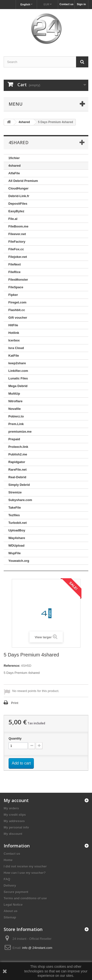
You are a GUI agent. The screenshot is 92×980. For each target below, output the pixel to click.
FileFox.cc (16, 249)
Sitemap (10, 917)
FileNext (15, 264)
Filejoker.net (18, 257)
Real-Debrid (17, 477)
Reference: (12, 666)
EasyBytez (16, 211)
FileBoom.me (18, 226)
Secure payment (16, 892)
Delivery (10, 886)
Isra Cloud (16, 348)
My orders (11, 808)
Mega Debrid (18, 386)
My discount (13, 834)
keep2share (17, 363)
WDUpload (16, 546)
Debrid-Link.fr (19, 196)
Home (8, 860)
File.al (13, 219)
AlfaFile (14, 173)
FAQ (7, 879)
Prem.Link (16, 424)
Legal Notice (13, 905)
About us (11, 911)
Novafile (15, 409)
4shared (14, 166)
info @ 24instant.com (37, 948)
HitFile (13, 325)
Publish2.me (18, 454)
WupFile (14, 553)
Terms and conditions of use (25, 898)
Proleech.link (18, 447)
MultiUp (14, 394)
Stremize (15, 492)
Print (15, 703)
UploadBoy (17, 530)
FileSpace (16, 287)
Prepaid (14, 439)
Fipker (13, 295)
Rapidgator (17, 462)
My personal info (16, 827)
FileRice (14, 272)
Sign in (81, 4)
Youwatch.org (19, 561)
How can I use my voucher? (25, 873)
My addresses (14, 821)
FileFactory (17, 242)
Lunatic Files (18, 378)
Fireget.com (17, 302)
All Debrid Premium (23, 181)
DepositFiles (18, 204)
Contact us (66, 4)
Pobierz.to (16, 416)
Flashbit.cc (17, 310)
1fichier (14, 158)
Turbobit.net (18, 523)
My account (16, 800)
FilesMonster (18, 280)
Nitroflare (15, 401)
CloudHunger (18, 188)
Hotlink (14, 333)
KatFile (14, 356)
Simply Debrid (19, 485)
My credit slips (15, 815)
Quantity (15, 738)
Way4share (17, 538)
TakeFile (15, 508)
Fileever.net (17, 234)
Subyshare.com (20, 500)
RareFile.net (17, 470)
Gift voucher (18, 318)
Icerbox (14, 340)
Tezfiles (14, 515)
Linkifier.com (18, 371)
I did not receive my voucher (25, 866)
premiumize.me (20, 432)
